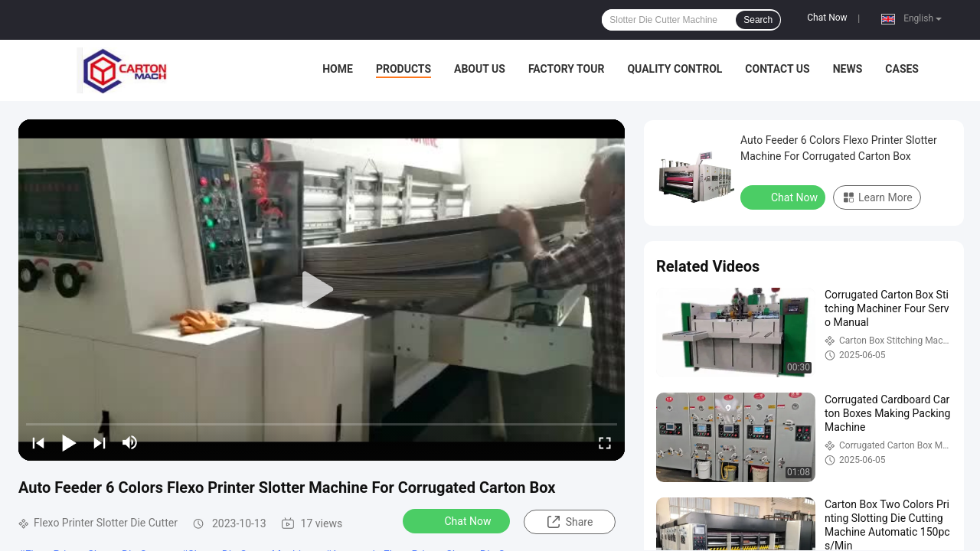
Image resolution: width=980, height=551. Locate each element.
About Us (480, 69)
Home (338, 69)
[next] (100, 442)
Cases (902, 69)
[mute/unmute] (130, 442)
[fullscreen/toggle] (605, 442)
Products (403, 69)
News (848, 69)
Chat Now (827, 18)
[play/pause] (69, 442)
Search (758, 20)
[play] (322, 290)
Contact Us (777, 69)
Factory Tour (567, 69)
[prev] (38, 442)
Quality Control (675, 69)
